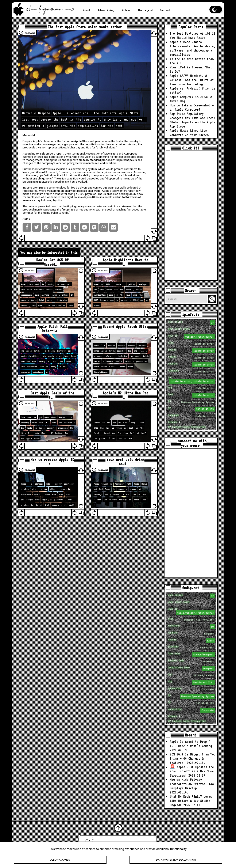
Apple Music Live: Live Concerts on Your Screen (189, 133)
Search (213, 299)
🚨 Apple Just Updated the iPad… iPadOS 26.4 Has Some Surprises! (192, 771)
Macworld (29, 135)
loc (191, 380)
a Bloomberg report (51, 154)
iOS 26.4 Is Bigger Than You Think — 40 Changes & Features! (193, 758)
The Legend (145, 10)
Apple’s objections (44, 141)
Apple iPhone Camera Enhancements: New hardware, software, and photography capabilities (193, 48)
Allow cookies (60, 860)
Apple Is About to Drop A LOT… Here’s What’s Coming (191, 744)
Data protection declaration (176, 860)
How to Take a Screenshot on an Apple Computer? (193, 107)
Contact (165, 10)
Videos (126, 10)
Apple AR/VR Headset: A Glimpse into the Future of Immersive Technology (192, 80)
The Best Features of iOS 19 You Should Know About (193, 35)
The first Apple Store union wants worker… (86, 27)
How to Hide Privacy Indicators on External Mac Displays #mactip (192, 784)
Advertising (106, 10)
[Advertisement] (191, 216)
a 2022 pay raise (86, 194)
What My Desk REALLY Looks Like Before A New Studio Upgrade (191, 801)
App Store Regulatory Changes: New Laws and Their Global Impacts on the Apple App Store (193, 120)
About (87, 10)
